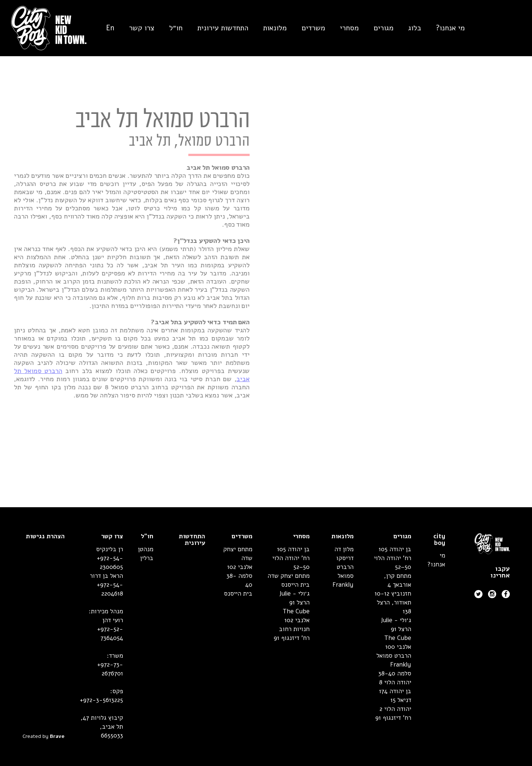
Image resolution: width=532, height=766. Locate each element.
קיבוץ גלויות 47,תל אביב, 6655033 (102, 727)
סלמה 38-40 (395, 673)
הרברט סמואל (394, 656)
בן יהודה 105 (395, 549)
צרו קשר (142, 28)
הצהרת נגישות (45, 536)
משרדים (313, 28)
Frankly (401, 665)
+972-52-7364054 (110, 633)
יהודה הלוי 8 (395, 682)
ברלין (147, 558)
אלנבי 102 (297, 620)
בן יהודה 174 (395, 691)
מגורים (383, 28)
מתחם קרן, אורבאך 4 (398, 580)
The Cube (398, 638)
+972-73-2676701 (110, 669)
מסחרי (349, 28)
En (110, 28)
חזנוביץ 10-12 (393, 594)
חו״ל (176, 28)
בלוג (415, 28)
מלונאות (275, 28)
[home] (43, 28)
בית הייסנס (295, 585)
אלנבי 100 (398, 647)
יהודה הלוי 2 (395, 709)
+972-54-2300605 (110, 562)
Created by (44, 736)
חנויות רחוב (294, 629)
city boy (439, 540)
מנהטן (146, 549)
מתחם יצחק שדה (289, 576)
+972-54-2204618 (110, 589)
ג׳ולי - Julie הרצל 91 (396, 625)
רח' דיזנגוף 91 (393, 718)
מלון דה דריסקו (344, 554)
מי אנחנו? (450, 28)
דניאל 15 (401, 700)
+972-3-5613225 (101, 700)
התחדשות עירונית (223, 28)
